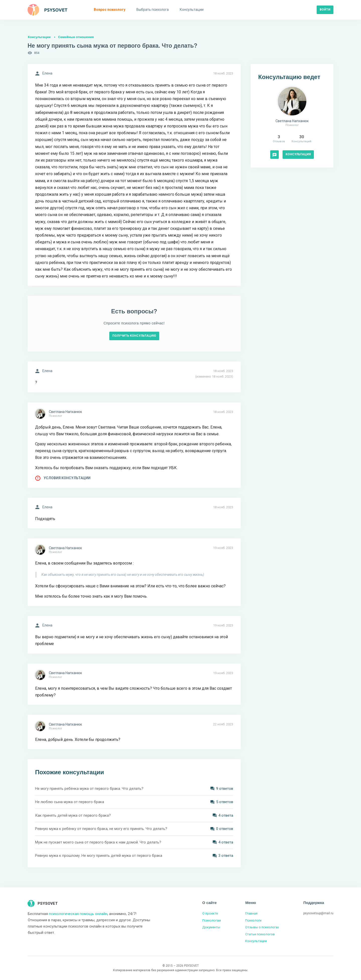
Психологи (253, 920)
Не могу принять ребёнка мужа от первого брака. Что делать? (89, 789)
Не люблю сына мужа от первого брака (70, 802)
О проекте (210, 913)
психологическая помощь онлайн (78, 914)
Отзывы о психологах (262, 927)
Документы (211, 927)
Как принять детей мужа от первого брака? (73, 815)
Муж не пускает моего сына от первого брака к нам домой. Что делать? (98, 842)
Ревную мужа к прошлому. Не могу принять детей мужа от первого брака (99, 856)
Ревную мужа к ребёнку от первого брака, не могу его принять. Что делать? (101, 829)
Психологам (212, 920)
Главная (251, 913)
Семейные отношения (76, 37)
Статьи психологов (260, 934)
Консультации (39, 37)
